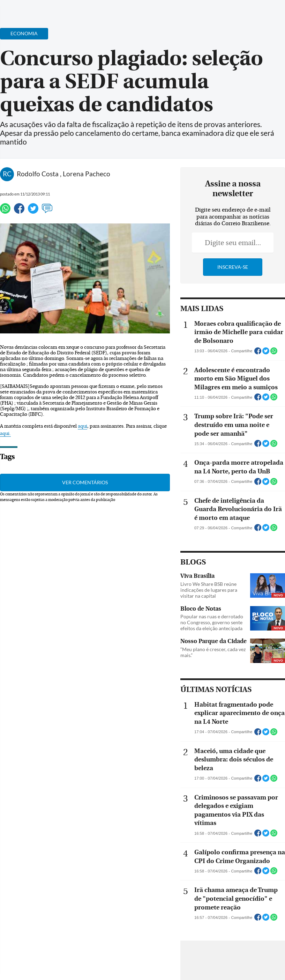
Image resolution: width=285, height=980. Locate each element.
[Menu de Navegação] (19, 9)
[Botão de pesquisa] (39, 9)
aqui (82, 426)
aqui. (5, 434)
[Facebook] (234, 12)
